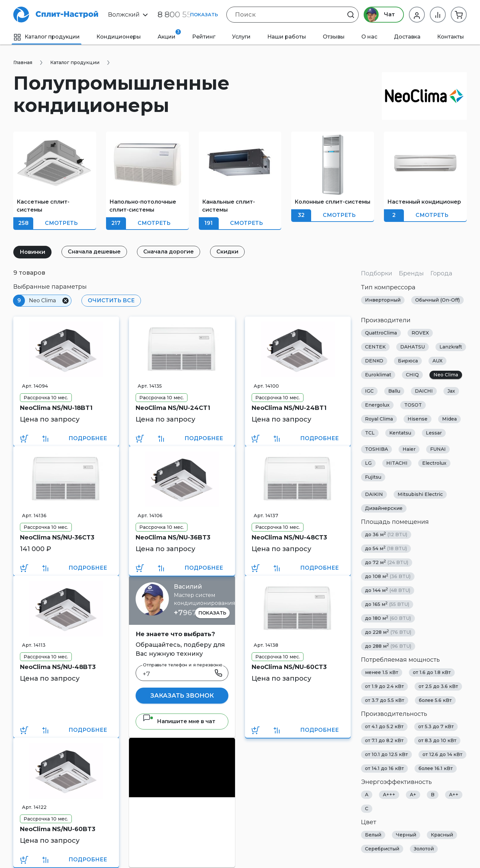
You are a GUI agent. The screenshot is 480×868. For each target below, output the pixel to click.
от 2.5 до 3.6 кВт (438, 686)
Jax (451, 391)
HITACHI (397, 463)
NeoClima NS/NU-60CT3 (289, 667)
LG (368, 463)
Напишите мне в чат (179, 721)
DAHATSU (413, 347)
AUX (437, 361)
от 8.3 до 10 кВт (437, 740)
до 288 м (388, 646)
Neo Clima (446, 375)
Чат (379, 15)
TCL (370, 433)
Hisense (418, 419)
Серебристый (382, 849)
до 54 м (386, 548)
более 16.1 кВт (436, 768)
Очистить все (111, 300)
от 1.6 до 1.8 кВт (432, 672)
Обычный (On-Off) (437, 300)
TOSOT (413, 405)
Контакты (451, 37)
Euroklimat (378, 375)
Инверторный (383, 300)
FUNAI (438, 449)
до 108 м (388, 576)
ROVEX (420, 333)
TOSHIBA (376, 449)
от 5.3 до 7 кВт (436, 726)
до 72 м (387, 562)
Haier (409, 449)
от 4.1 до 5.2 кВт (384, 726)
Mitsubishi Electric (420, 494)
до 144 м (388, 590)
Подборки (377, 273)
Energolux (377, 405)
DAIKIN (374, 494)
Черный (406, 835)
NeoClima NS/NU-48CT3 (289, 537)
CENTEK (375, 347)
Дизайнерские (384, 508)
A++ (454, 795)
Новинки (32, 252)
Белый (373, 835)
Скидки (227, 252)
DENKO (374, 361)
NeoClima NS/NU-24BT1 (289, 408)
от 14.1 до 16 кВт (384, 768)
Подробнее (88, 438)
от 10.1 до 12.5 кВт (386, 754)
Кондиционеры (119, 37)
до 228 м (388, 632)
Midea (449, 419)
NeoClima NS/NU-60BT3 (58, 829)
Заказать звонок (182, 696)
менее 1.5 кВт (382, 672)
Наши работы (287, 37)
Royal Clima (379, 419)
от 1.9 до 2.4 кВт (384, 686)
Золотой (424, 849)
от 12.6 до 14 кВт (442, 754)
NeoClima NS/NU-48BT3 (58, 667)
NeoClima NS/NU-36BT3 (173, 537)
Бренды (411, 273)
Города (441, 273)
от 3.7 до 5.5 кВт (385, 700)
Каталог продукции (47, 37)
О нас (369, 37)
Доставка (407, 37)
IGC (369, 391)
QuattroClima (381, 333)
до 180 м (388, 618)
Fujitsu (373, 477)
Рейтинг (204, 37)
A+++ (389, 795)
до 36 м (386, 534)
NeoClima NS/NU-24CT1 (173, 408)
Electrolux (434, 463)
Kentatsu (400, 433)
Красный (442, 835)
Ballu (394, 391)
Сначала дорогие (169, 252)
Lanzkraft (451, 347)
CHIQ (412, 375)
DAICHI (424, 391)
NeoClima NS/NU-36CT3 (57, 537)
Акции (169, 35)
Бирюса (408, 361)
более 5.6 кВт (435, 700)
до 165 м (387, 604)
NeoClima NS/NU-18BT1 (56, 408)
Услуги (241, 37)
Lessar (434, 433)
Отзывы (334, 37)
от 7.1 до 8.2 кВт (384, 740)
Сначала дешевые (94, 252)
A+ (413, 795)
